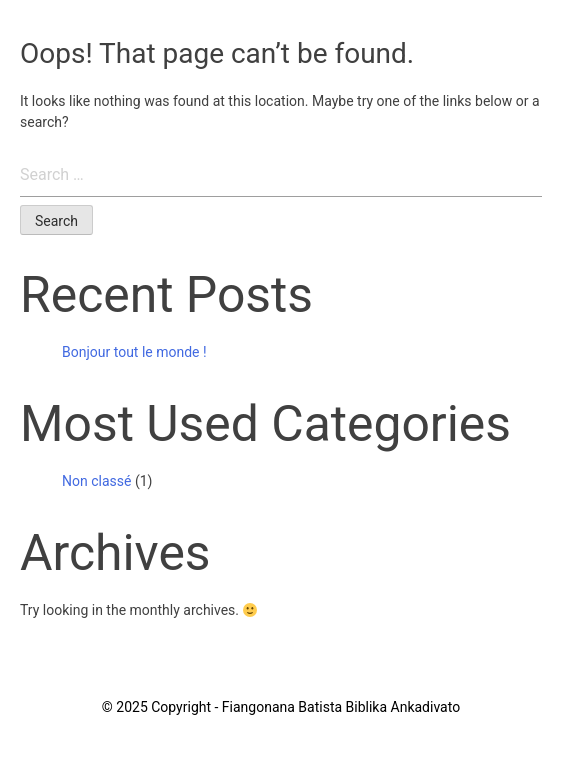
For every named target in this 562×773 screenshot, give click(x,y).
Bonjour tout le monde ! (134, 352)
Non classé (96, 481)
